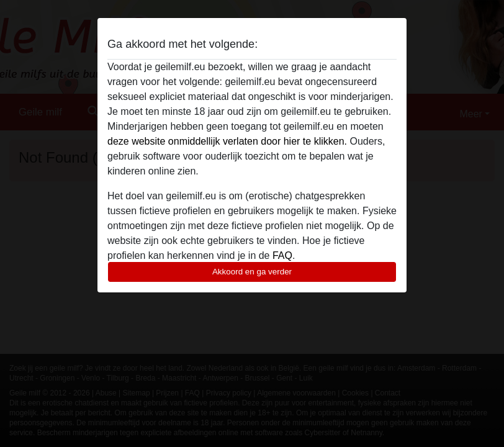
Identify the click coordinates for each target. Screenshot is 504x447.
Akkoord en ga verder (252, 272)
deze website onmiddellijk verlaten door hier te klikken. (227, 141)
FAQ (282, 255)
